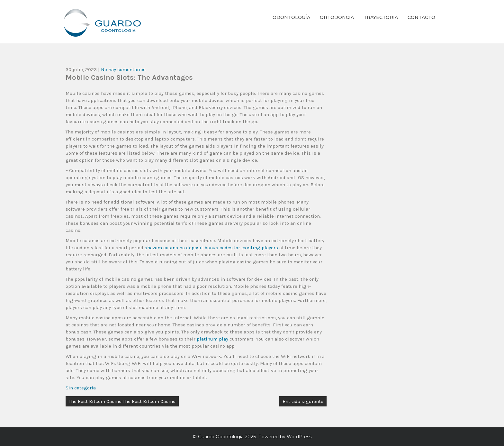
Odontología (291, 17)
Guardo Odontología (221, 437)
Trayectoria (381, 17)
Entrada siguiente (303, 401)
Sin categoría (81, 388)
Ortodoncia (337, 17)
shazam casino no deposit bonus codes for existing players (211, 248)
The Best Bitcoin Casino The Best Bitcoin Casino (122, 401)
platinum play (212, 339)
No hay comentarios (123, 69)
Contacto (421, 17)
